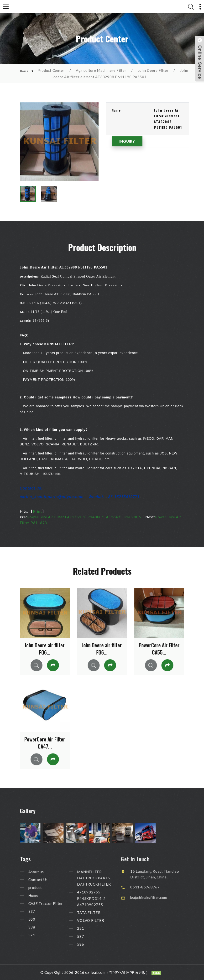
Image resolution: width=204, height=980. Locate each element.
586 (88, 944)
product (43, 887)
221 (88, 928)
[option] (59, 142)
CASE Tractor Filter (53, 903)
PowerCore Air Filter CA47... (45, 743)
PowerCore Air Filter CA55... (159, 649)
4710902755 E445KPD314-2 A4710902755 (99, 898)
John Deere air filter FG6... (45, 649)
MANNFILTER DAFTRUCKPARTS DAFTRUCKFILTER (102, 878)
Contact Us (46, 880)
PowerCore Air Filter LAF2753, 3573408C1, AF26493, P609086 (84, 517)
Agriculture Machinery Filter (101, 70)
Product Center (51, 70)
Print (37, 511)
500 (39, 919)
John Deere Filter (153, 70)
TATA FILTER (96, 913)
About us (44, 872)
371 (39, 935)
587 (88, 936)
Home (24, 71)
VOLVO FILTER (98, 920)
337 (39, 911)
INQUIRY (127, 141)
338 (39, 927)
